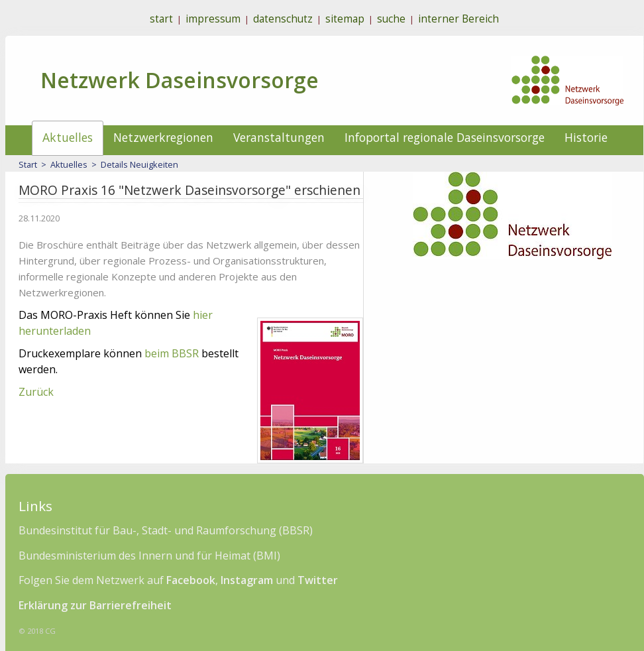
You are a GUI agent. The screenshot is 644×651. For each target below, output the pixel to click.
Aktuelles (68, 137)
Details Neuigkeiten (139, 164)
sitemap (345, 19)
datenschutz (283, 19)
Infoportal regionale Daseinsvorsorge (445, 137)
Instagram (247, 580)
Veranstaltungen (279, 137)
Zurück (36, 392)
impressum (213, 19)
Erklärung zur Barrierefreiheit (95, 605)
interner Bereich (458, 19)
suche (391, 19)
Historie (586, 137)
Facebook (191, 580)
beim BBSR (172, 353)
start (161, 19)
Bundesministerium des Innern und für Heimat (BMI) (149, 556)
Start (28, 164)
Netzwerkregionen (163, 137)
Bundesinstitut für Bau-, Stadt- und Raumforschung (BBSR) (166, 530)
